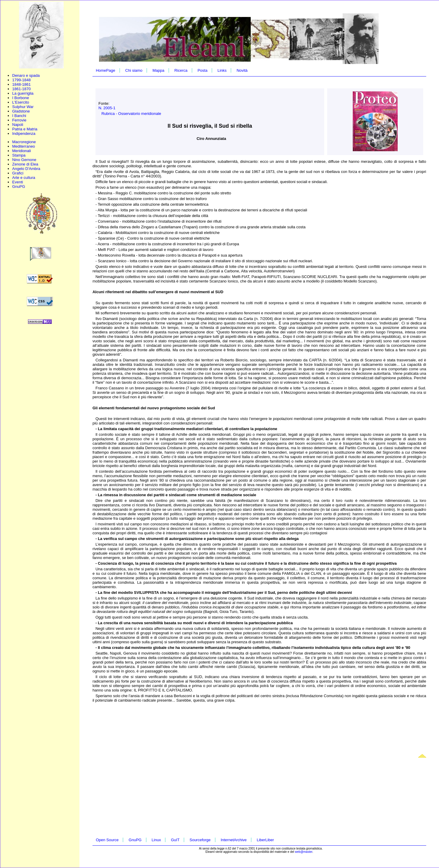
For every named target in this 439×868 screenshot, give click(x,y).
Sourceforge (200, 840)
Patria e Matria (25, 129)
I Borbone (21, 98)
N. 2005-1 (107, 108)
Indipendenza (24, 134)
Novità (242, 70)
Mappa (159, 70)
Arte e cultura (24, 178)
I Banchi (19, 116)
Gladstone (21, 111)
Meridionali (22, 151)
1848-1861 (21, 84)
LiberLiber (265, 840)
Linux (156, 840)
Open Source (107, 840)
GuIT (175, 840)
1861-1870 (21, 89)
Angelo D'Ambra (26, 169)
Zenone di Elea (25, 164)
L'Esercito (21, 102)
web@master (304, 852)
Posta (202, 70)
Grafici (18, 173)
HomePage (105, 70)
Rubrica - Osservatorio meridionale (131, 114)
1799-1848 (21, 80)
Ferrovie (19, 120)
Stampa (19, 155)
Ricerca (181, 70)
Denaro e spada (26, 75)
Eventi (18, 182)
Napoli (18, 125)
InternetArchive (234, 840)
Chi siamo (134, 70)
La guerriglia (23, 93)
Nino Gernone (24, 160)
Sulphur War (23, 107)
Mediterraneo (24, 146)
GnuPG (19, 186)
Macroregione (24, 142)
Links (222, 70)
